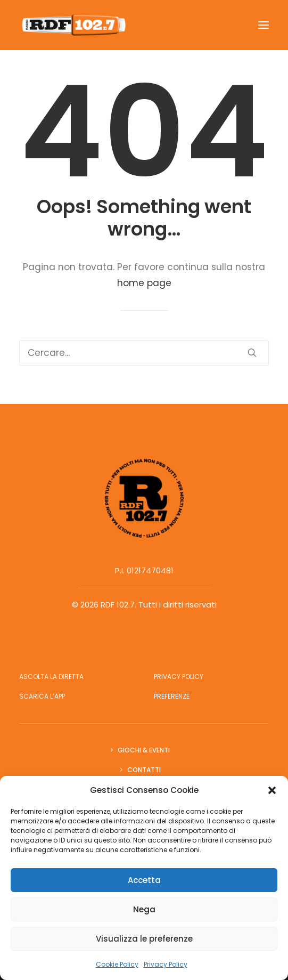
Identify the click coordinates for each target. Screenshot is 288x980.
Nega (144, 909)
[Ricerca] (144, 353)
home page (144, 283)
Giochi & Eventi (144, 750)
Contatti (144, 770)
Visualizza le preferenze (144, 939)
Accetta (144, 880)
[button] (272, 790)
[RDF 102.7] (72, 25)
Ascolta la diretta (51, 677)
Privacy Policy (166, 964)
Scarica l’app (42, 696)
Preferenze (172, 696)
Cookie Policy (117, 964)
